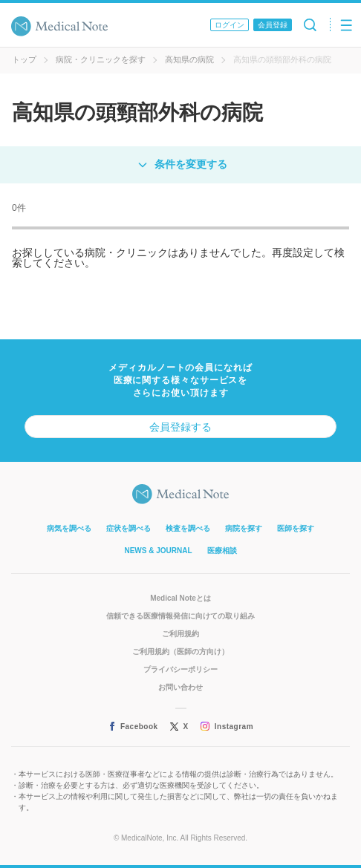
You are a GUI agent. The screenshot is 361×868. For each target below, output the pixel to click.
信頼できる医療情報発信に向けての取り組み (180, 616)
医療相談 (222, 551)
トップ (24, 59)
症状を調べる (129, 528)
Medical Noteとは (180, 598)
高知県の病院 (189, 59)
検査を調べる (188, 528)
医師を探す (296, 528)
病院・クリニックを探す (101, 59)
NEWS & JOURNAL (158, 551)
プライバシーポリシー (180, 669)
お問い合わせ (180, 687)
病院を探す (244, 528)
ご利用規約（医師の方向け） (180, 652)
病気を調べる (69, 528)
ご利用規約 (180, 634)
